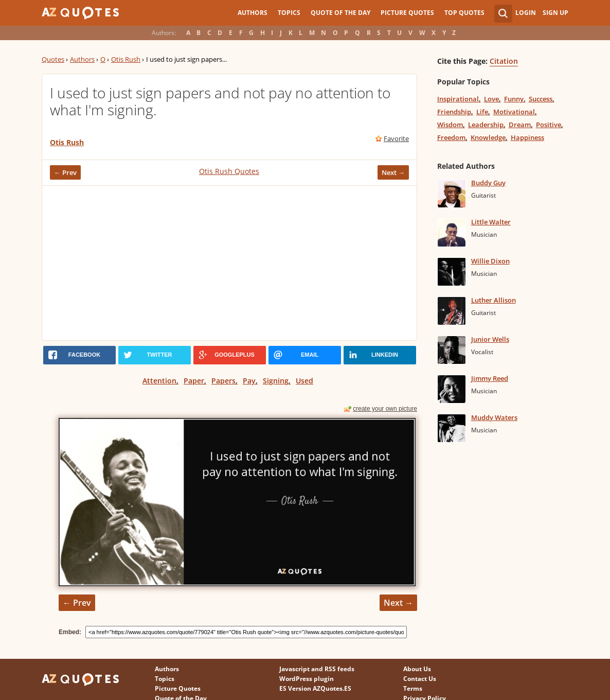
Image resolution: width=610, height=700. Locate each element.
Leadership (486, 125)
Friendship (454, 112)
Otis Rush (126, 59)
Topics (289, 13)
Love (491, 99)
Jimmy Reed (490, 378)
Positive (549, 125)
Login (526, 13)
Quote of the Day (340, 13)
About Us (417, 669)
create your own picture (385, 409)
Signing (276, 381)
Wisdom (450, 125)
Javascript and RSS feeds (317, 669)
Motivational (514, 112)
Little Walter (491, 222)
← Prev (65, 172)
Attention (159, 381)
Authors (253, 13)
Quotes (53, 59)
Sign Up (555, 13)
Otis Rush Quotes (229, 171)
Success (541, 99)
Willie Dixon (490, 261)
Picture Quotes (407, 13)
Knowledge (488, 137)
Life (482, 112)
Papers (223, 381)
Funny (514, 99)
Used (304, 381)
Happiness (527, 137)
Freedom (451, 137)
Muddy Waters (494, 417)
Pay (249, 381)
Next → (393, 172)
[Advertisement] (229, 263)
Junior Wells (490, 339)
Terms (413, 688)
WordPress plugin (307, 679)
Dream (520, 125)
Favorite (396, 138)
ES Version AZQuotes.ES (315, 688)
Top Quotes (464, 13)
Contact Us (420, 679)
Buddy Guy (488, 183)
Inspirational (458, 99)
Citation (504, 61)
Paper (194, 381)
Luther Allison (494, 300)
